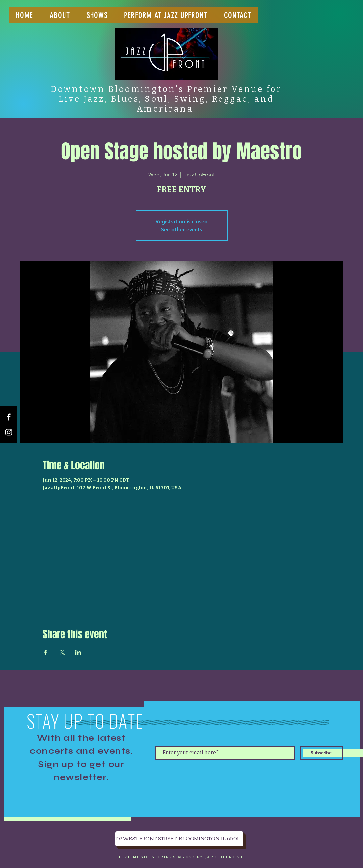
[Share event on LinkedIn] (78, 652)
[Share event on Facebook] (46, 652)
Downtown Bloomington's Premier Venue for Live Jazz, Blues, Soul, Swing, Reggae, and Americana (166, 99)
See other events (181, 229)
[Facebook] (9, 417)
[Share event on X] (62, 652)
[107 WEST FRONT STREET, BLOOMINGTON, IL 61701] (179, 839)
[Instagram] (9, 432)
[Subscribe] (321, 753)
